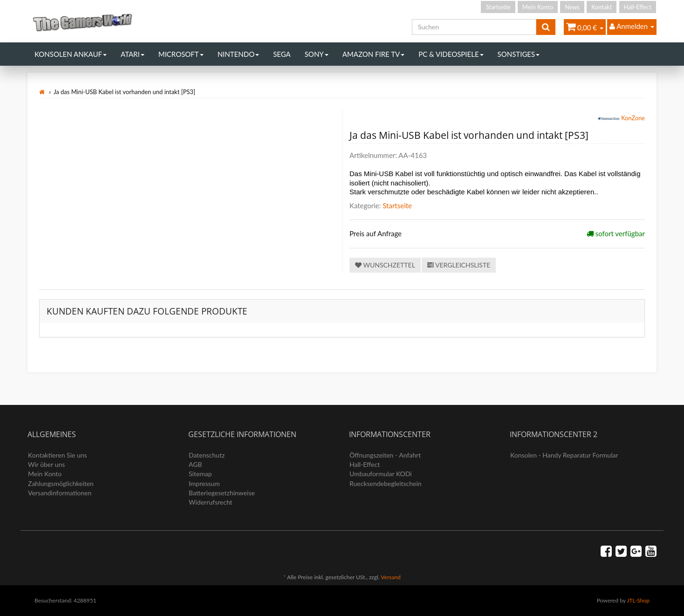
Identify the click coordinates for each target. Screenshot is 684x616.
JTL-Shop (638, 600)
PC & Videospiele (451, 54)
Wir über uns (46, 464)
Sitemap (200, 474)
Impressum (204, 483)
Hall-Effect (638, 7)
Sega (282, 54)
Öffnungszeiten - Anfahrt (385, 455)
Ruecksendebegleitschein (386, 483)
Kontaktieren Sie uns (58, 455)
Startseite (498, 7)
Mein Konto (538, 7)
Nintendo (239, 54)
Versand (390, 577)
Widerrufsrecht (211, 502)
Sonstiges (519, 54)
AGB (195, 464)
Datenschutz (207, 455)
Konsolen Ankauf (71, 54)
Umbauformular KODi (381, 474)
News (572, 7)
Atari (133, 54)
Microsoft (181, 54)
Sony (317, 54)
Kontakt (602, 7)
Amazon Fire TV (373, 54)
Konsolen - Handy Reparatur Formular (564, 455)
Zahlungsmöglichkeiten (61, 483)
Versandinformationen (60, 493)
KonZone (621, 119)
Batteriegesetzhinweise (222, 493)
